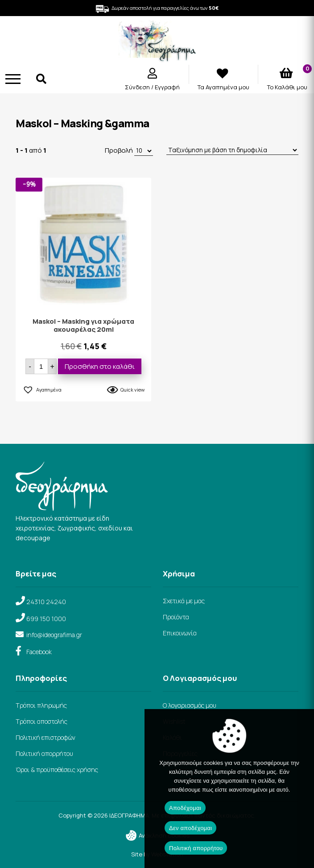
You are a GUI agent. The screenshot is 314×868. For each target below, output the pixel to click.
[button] (42, 388)
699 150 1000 (46, 619)
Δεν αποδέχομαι (190, 828)
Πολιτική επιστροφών (45, 737)
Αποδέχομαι (185, 808)
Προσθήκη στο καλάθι (100, 366)
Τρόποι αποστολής (41, 721)
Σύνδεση (138, 87)
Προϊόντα (176, 617)
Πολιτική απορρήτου (44, 753)
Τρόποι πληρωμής (41, 705)
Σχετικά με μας (184, 601)
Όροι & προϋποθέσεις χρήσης (57, 770)
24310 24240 (46, 602)
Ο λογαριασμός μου (190, 705)
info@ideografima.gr (54, 635)
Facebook (39, 652)
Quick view (132, 390)
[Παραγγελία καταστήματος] (232, 150)
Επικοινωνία (180, 633)
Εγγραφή (167, 87)
